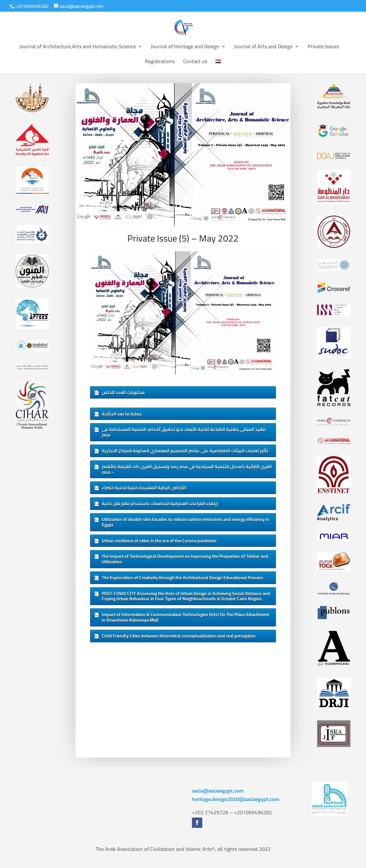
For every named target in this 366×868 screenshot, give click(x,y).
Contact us (195, 62)
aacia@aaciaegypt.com (218, 791)
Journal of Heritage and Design (185, 48)
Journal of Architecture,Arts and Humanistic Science (78, 48)
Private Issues (323, 48)
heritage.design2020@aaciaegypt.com (236, 799)
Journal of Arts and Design (263, 48)
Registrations (160, 62)
